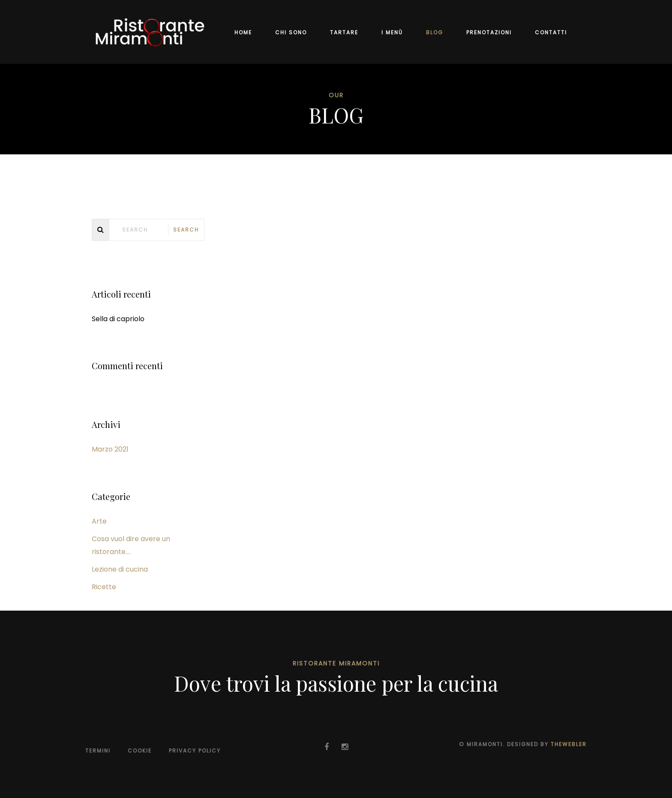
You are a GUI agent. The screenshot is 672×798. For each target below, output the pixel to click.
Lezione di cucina (120, 569)
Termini (98, 751)
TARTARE (344, 32)
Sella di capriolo (118, 319)
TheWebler (569, 744)
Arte (99, 521)
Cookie (140, 751)
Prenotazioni (489, 32)
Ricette (104, 587)
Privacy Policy (195, 751)
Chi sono (291, 32)
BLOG (435, 32)
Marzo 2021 (110, 449)
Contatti (551, 32)
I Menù (392, 32)
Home (243, 32)
